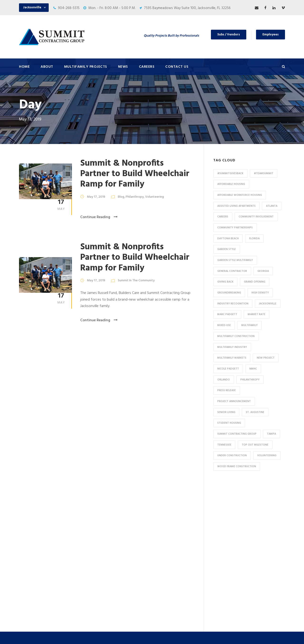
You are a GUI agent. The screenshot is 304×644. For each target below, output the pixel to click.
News (123, 67)
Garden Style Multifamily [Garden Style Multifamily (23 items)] (235, 260)
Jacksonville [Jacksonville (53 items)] (268, 304)
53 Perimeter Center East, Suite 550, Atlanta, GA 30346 (252, 566)
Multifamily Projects (86, 67)
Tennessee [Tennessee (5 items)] (224, 445)
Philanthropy (135, 197)
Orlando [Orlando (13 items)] (224, 380)
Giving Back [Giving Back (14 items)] (225, 282)
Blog (121, 197)
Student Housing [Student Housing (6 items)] (229, 423)
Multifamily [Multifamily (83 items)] (249, 325)
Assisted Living (103, 556)
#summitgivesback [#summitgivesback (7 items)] (230, 173)
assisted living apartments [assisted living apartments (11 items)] (236, 206)
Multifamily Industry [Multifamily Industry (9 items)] (232, 347)
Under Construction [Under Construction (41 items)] (232, 456)
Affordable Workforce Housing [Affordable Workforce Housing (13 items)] (240, 195)
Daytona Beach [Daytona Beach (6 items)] (228, 239)
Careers (147, 67)
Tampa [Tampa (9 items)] (271, 434)
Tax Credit (99, 572)
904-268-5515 (69, 8)
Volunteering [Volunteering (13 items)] (267, 456)
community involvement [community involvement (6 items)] (256, 217)
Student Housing (104, 603)
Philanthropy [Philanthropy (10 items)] (250, 380)
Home (24, 67)
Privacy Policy (194, 634)
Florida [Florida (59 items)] (254, 239)
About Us (167, 505)
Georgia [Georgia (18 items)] (263, 271)
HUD (95, 564)
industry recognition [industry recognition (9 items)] (233, 304)
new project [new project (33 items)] (266, 358)
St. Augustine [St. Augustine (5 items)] (255, 412)
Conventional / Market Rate (113, 525)
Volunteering (154, 197)
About (47, 67)
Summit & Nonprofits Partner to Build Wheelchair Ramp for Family (135, 174)
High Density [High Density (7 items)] (260, 293)
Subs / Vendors (229, 35)
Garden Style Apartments (111, 533)
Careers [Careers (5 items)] (223, 217)
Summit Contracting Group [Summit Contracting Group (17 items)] (237, 434)
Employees (271, 35)
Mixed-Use (100, 580)
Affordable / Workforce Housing (116, 587)
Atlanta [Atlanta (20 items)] (272, 206)
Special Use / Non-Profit (110, 595)
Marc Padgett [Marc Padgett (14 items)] (227, 314)
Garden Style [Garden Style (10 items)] (227, 249)
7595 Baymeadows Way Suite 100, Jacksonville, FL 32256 (187, 8)
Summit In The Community (136, 281)
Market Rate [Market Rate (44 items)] (256, 314)
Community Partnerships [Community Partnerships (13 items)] (235, 228)
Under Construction (107, 517)
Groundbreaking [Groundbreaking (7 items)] (229, 293)
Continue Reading (99, 217)
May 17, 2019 (96, 197)
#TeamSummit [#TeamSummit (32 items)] (264, 173)
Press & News (170, 513)
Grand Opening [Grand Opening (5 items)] (255, 282)
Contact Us (177, 67)
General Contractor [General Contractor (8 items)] (232, 271)
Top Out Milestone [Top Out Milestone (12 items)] (255, 445)
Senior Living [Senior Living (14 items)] (226, 412)
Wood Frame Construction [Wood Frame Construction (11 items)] (237, 466)
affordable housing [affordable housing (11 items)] (231, 184)
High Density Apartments (111, 540)
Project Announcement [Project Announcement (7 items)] (234, 401)
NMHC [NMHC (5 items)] (253, 369)
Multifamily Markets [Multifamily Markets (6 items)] (232, 358)
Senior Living (101, 548)
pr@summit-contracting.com (257, 595)
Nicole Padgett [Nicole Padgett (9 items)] (228, 369)
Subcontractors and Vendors (182, 529)
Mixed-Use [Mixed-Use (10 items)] (224, 325)
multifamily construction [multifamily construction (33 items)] (236, 336)
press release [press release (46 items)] (227, 390)
